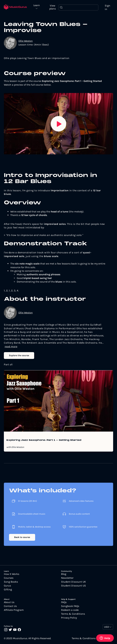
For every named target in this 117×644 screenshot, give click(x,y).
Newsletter (67, 578)
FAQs (64, 602)
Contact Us (10, 606)
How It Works (12, 574)
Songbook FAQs (70, 606)
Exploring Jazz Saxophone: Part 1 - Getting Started (44, 440)
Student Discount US (73, 586)
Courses (9, 578)
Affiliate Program (14, 610)
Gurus (7, 586)
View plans (53, 7)
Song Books (11, 582)
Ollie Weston (26, 41)
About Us (9, 602)
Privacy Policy (69, 618)
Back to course (22, 537)
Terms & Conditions (73, 614)
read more (11, 346)
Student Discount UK (73, 582)
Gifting (8, 590)
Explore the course (19, 355)
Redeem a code (70, 610)
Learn (37, 5)
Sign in (107, 7)
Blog (64, 574)
